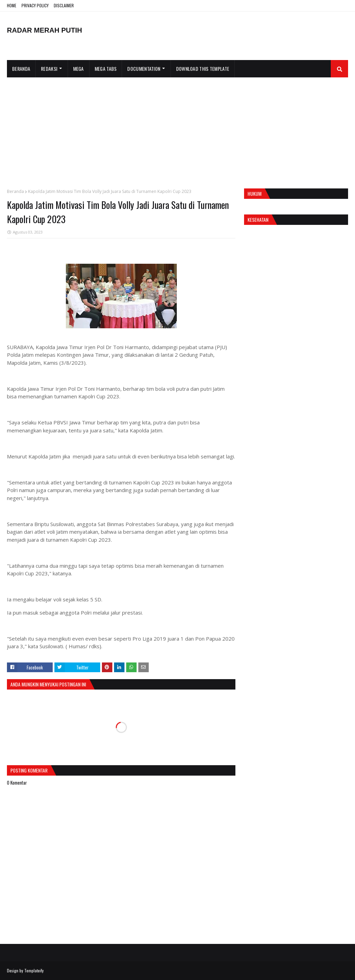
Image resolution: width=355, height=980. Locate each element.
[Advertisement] (177, 129)
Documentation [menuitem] (144, 69)
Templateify (34, 970)
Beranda (15, 191)
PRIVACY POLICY (35, 5)
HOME (12, 5)
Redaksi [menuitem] (49, 69)
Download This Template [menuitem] (203, 69)
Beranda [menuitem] (21, 69)
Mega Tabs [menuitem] (106, 69)
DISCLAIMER (64, 5)
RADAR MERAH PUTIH (45, 30)
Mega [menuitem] (79, 69)
